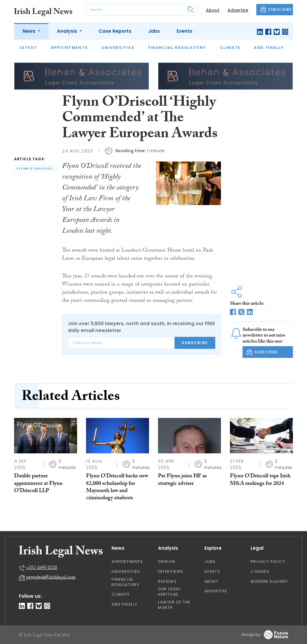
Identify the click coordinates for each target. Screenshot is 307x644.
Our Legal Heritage (169, 592)
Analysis (68, 31)
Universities (118, 48)
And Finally (269, 48)
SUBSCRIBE (276, 10)
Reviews (167, 581)
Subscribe (195, 343)
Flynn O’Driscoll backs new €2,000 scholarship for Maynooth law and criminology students (117, 488)
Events (185, 31)
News (30, 31)
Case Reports (115, 31)
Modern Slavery (269, 581)
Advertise (238, 10)
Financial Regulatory (177, 48)
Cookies (260, 571)
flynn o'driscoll (35, 169)
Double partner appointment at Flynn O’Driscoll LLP (38, 484)
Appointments (69, 48)
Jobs (154, 31)
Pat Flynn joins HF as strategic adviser (182, 480)
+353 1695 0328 (42, 568)
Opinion (167, 562)
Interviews (171, 571)
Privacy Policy (268, 562)
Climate (230, 48)
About (213, 10)
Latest (28, 48)
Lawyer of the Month (174, 605)
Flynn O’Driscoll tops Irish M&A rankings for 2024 (260, 480)
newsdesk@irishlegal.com (51, 578)
